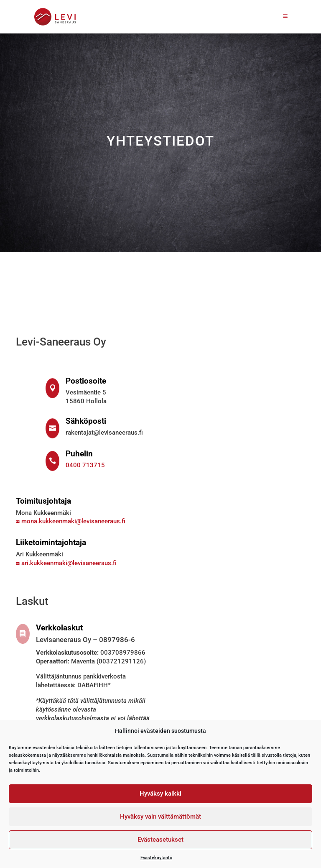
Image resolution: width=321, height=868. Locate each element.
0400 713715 (85, 465)
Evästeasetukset (160, 840)
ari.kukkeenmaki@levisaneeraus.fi (66, 563)
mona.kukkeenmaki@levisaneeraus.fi (71, 521)
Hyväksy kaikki (160, 794)
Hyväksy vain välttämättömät (160, 817)
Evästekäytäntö (156, 858)
